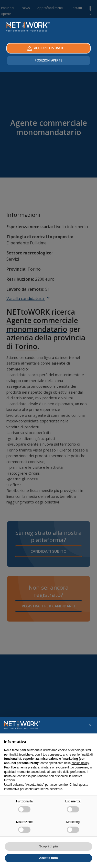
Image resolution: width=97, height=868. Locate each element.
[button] (90, 725)
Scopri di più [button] (48, 846)
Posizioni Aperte (48, 60)
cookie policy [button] (80, 763)
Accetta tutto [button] (48, 858)
